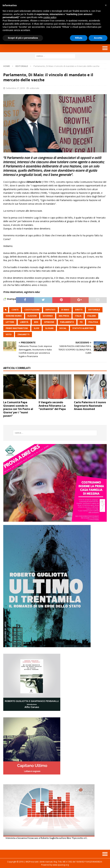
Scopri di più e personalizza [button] (23, 38)
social (63, 328)
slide (37, 328)
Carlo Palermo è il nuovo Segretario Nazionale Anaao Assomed (90, 406)
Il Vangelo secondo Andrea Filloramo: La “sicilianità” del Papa (52, 406)
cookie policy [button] (50, 17)
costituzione (32, 310)
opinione (49, 322)
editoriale (35, 88)
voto (9, 334)
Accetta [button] (98, 38)
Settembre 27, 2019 (15, 88)
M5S (36, 322)
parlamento (67, 322)
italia (78, 316)
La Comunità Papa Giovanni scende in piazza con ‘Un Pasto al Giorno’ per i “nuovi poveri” (18, 409)
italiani (92, 316)
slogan (49, 328)
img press (64, 316)
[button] (106, 5)
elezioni (32, 316)
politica (93, 322)
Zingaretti (23, 334)
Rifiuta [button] (79, 38)
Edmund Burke (14, 316)
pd (81, 322)
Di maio (65, 310)
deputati (50, 310)
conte (15, 310)
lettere (10, 322)
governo (48, 316)
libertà (24, 322)
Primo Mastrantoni (17, 328)
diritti (79, 310)
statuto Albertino (83, 328)
